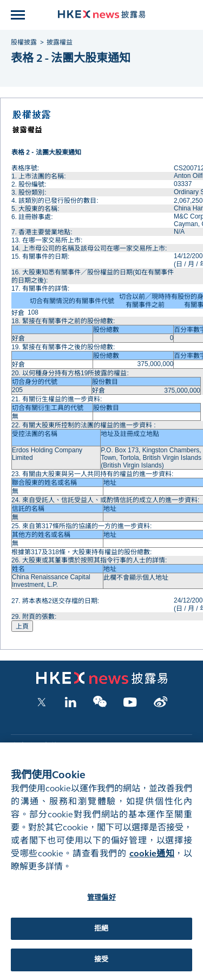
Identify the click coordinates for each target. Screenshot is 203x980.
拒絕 (101, 937)
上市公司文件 (34, 747)
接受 (101, 968)
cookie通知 (152, 862)
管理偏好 (101, 906)
